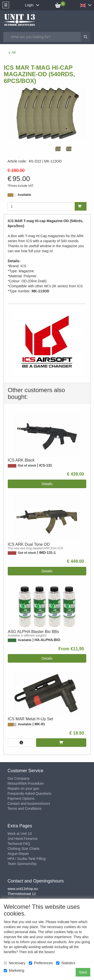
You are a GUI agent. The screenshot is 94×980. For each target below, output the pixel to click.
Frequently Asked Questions (29, 793)
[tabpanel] (58, 149)
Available (24, 195)
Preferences (41, 963)
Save (83, 972)
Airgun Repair (18, 854)
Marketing (14, 970)
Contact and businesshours (29, 804)
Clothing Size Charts (24, 849)
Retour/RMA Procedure (26, 783)
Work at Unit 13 (20, 834)
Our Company (18, 778)
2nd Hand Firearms (23, 839)
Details (47, 484)
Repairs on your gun (23, 788)
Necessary (15, 963)
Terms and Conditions (24, 809)
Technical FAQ (19, 844)
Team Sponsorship (22, 864)
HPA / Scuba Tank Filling (27, 859)
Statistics (66, 963)
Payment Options (21, 798)
